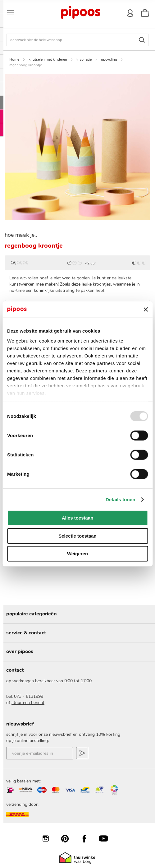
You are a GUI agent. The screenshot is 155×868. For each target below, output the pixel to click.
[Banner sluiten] (146, 310)
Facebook (87, 838)
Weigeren (77, 554)
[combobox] (77, 40)
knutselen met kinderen (48, 59)
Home (14, 59)
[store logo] (81, 13)
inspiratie (84, 59)
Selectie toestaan (77, 536)
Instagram (49, 838)
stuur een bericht (28, 703)
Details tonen (120, 499)
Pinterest (68, 838)
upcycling (109, 59)
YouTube (107, 838)
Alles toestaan (78, 518)
